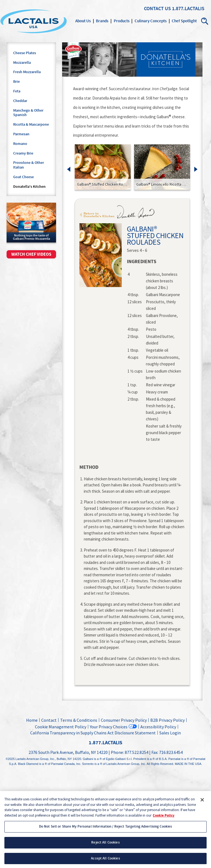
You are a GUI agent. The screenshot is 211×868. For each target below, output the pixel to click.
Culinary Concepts (151, 21)
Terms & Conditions (79, 720)
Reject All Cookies (105, 847)
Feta (17, 91)
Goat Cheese (23, 177)
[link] (103, 167)
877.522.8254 (137, 752)
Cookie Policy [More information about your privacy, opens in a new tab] (164, 820)
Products (122, 21)
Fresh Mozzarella (27, 72)
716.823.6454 (171, 752)
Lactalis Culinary (34, 21)
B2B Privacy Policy (167, 720)
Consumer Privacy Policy (124, 720)
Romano (20, 144)
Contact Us (157, 9)
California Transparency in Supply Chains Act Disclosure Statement (93, 733)
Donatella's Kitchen (29, 187)
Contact (49, 720)
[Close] (202, 804)
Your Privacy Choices (109, 727)
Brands (102, 21)
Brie (16, 82)
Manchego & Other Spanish (28, 113)
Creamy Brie (23, 153)
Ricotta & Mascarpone (31, 125)
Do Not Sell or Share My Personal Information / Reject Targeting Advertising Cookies (106, 831)
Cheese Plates (25, 53)
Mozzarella (22, 63)
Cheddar (20, 101)
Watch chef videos (31, 254)
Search (205, 21)
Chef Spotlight (184, 21)
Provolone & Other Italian (29, 165)
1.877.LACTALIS (188, 9)
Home (32, 720)
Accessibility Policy (158, 727)
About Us (83, 21)
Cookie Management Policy (61, 727)
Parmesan (21, 134)
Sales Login (169, 733)
